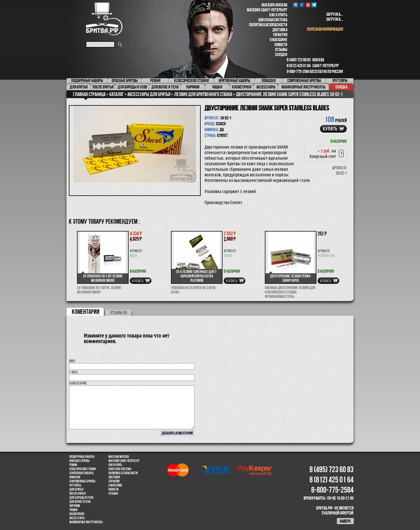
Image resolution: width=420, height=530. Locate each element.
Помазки (75, 477)
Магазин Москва (274, 5)
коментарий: (78, 383)
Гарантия (280, 35)
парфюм (75, 506)
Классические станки (83, 469)
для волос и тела (80, 502)
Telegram (314, 5)
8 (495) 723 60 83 (299, 60)
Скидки (281, 54)
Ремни (73, 465)
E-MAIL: (74, 372)
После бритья (78, 493)
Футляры (75, 485)
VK (296, 5)
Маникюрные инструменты (86, 522)
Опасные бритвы (79, 461)
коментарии (86, 312)
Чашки (73, 510)
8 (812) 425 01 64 (299, 66)
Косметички (77, 514)
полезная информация (325, 29)
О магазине (279, 40)
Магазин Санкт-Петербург (267, 10)
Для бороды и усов (81, 498)
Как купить (278, 15)
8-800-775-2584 (298, 71)
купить (330, 129)
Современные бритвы (82, 481)
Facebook (302, 5)
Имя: (72, 361)
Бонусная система (273, 20)
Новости (281, 45)
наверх (345, 521)
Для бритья (76, 489)
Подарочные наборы (82, 457)
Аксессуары (77, 518)
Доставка (280, 30)
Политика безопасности (268, 25)
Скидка (341, 87)
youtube (308, 5)
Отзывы (281, 49)
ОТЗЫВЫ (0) (119, 313)
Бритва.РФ (104, 19)
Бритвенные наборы (82, 473)
